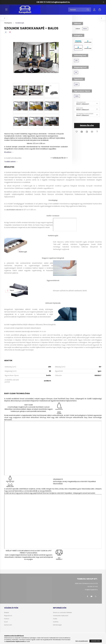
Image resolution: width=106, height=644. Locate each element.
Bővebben (8, 152)
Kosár (6, 622)
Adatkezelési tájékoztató (61, 616)
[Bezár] (103, 2)
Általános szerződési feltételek (62, 613)
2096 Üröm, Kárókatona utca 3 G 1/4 (86, 583)
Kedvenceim (8, 625)
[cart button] (100, 10)
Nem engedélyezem (82, 641)
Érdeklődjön (87, 126)
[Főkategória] (8, 23)
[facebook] (6, 32)
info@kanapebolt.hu (61, 2)
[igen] (77, 84)
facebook (87, 596)
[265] (76, 61)
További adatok (10, 162)
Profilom (7, 619)
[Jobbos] (78, 29)
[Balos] (85, 29)
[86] (76, 72)
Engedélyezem (96, 641)
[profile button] (94, 10)
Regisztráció (8, 616)
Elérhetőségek (57, 625)
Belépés (7, 613)
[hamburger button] (6, 10)
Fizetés (55, 619)
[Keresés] (80, 10)
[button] (77, 132)
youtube (92, 596)
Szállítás (56, 622)
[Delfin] (77, 96)
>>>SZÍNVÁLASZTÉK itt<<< (59, 158)
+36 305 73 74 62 (43, 2)
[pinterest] (10, 32)
